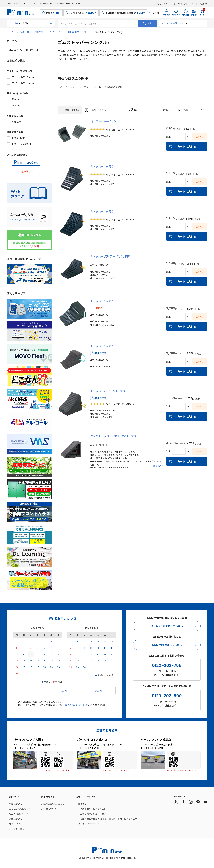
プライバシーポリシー (89, 823)
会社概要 (82, 804)
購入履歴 (185, 15)
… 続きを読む (157, 466)
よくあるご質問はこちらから (167, 626)
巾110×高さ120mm (23, 77)
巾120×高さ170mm (23, 83)
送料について (16, 823)
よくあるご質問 (181, 3)
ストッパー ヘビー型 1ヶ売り (108, 391)
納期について (16, 804)
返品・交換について (19, 814)
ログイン (166, 15)
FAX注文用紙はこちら (54, 804)
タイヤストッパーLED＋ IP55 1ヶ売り (113, 436)
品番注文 (194, 15)
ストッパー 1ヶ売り (102, 166)
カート (202, 13)
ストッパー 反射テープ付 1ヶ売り (110, 256)
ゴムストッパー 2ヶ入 (103, 121)
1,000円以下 (18, 138)
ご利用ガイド (161, 3)
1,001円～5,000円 (21, 144)
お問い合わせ (201, 3)
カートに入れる (187, 146)
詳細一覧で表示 (72, 110)
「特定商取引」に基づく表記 (92, 809)
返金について (16, 819)
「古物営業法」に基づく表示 (92, 814)
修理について (50, 809)
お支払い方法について (20, 809)
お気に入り (176, 15)
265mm (16, 105)
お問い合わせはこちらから (167, 645)
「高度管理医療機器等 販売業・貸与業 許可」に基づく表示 (108, 819)
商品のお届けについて (76, 705)
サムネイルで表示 (98, 110)
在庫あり (16, 122)
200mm (16, 99)
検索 (150, 23)
